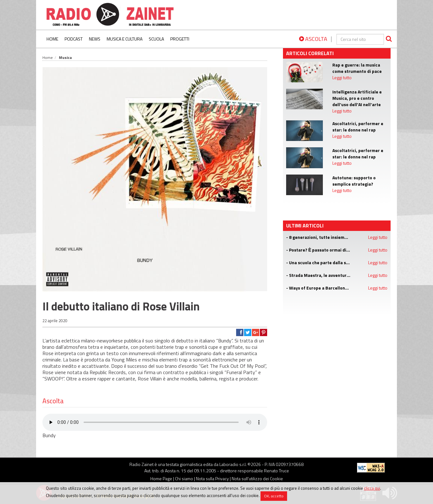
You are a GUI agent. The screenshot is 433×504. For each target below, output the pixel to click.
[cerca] (360, 39)
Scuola (156, 39)
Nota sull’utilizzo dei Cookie (257, 478)
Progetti (180, 39)
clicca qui (372, 488)
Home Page (161, 478)
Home (52, 39)
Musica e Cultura (125, 39)
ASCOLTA (313, 39)
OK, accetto (274, 496)
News (95, 39)
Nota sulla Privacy (212, 478)
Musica (65, 57)
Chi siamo (184, 478)
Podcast (74, 39)
